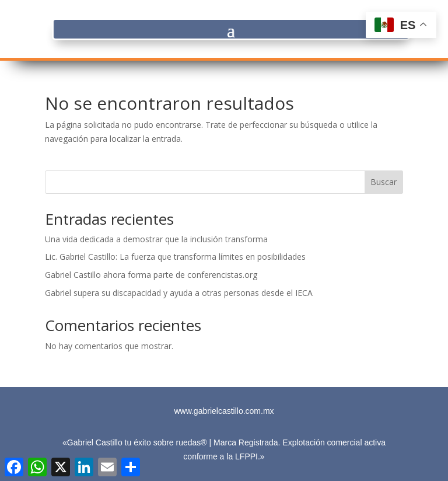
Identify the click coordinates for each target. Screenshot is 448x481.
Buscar (384, 182)
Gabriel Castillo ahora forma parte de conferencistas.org (151, 275)
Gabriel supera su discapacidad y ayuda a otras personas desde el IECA (179, 293)
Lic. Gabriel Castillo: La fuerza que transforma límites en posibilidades (175, 257)
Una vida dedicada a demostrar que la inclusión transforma (156, 239)
